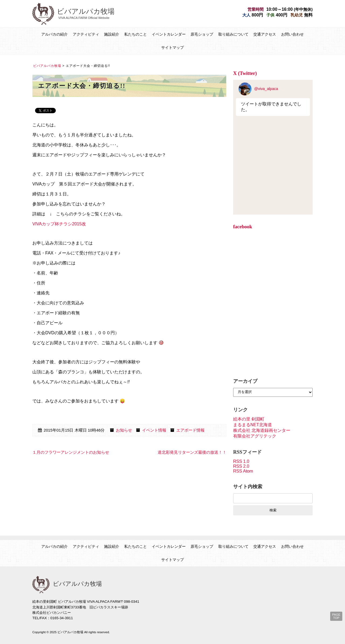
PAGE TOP (336, 616)
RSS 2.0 (241, 466)
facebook (243, 227)
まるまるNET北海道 (253, 425)
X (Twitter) (245, 73)
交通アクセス (265, 34)
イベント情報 (154, 430)
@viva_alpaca (258, 89)
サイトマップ (172, 47)
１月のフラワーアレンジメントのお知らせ (71, 452)
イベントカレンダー (169, 34)
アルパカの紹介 (54, 34)
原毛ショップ (202, 34)
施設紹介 (112, 34)
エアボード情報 (190, 430)
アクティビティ (86, 34)
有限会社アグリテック (255, 436)
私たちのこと (136, 34)
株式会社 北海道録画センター (262, 430)
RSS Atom (243, 471)
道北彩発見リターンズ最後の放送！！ (192, 452)
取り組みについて (233, 34)
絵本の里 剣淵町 (249, 419)
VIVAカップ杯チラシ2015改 (59, 224)
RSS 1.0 (241, 461)
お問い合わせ (292, 34)
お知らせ (124, 430)
